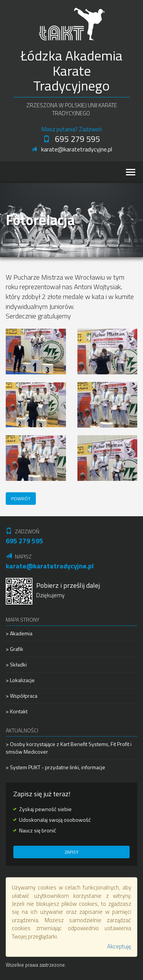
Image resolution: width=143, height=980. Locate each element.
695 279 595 (71, 139)
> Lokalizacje (20, 680)
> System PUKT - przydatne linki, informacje (55, 767)
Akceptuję (119, 946)
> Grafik (14, 649)
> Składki (16, 664)
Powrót (21, 499)
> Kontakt (17, 711)
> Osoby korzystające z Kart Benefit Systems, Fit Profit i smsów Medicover (69, 748)
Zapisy (72, 852)
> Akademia (19, 633)
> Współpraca (22, 696)
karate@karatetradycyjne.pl (72, 149)
